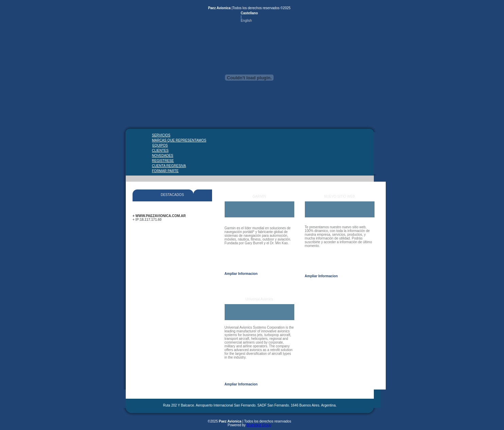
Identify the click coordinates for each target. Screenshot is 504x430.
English (246, 21)
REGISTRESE (162, 161)
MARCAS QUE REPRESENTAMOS (162, 140)
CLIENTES (160, 151)
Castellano (249, 13)
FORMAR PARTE (162, 171)
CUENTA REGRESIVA (162, 166)
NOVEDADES (162, 156)
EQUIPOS (160, 145)
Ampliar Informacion (241, 274)
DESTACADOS (172, 195)
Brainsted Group (259, 425)
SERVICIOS (161, 135)
